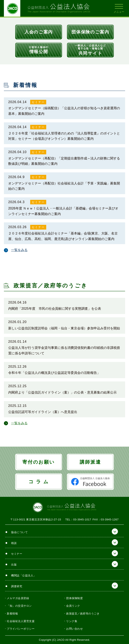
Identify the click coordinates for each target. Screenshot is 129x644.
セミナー (38, 102)
